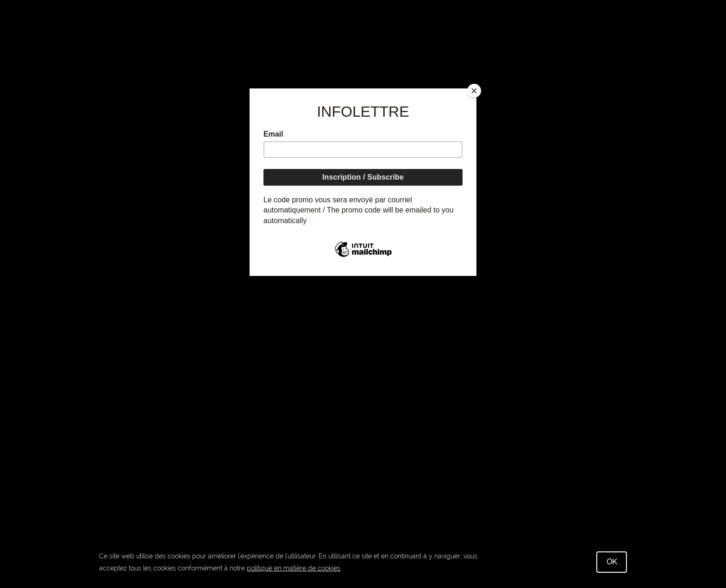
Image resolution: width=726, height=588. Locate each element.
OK (612, 562)
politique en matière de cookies (294, 568)
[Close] (474, 91)
